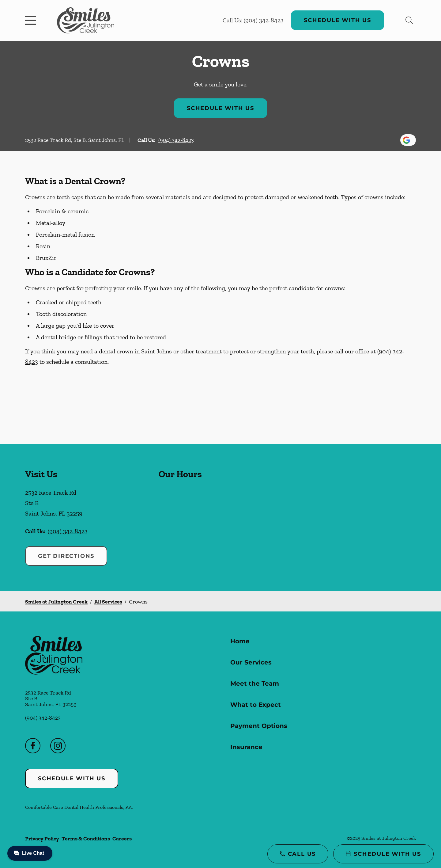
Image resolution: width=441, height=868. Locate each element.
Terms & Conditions (86, 839)
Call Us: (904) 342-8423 (253, 20)
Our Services (251, 662)
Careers (122, 839)
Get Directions (66, 556)
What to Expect (256, 705)
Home (240, 641)
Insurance (246, 747)
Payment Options (259, 726)
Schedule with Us (337, 20)
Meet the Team (255, 683)
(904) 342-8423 (176, 140)
